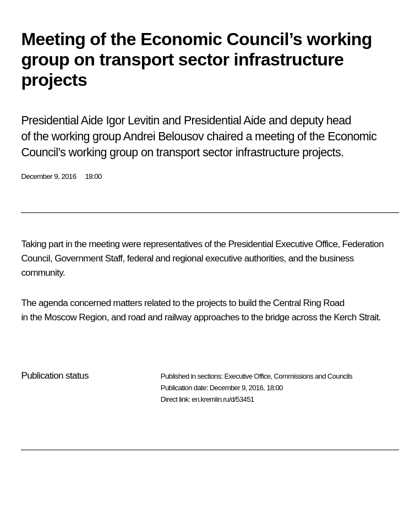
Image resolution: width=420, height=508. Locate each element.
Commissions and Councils (313, 376)
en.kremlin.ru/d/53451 (223, 399)
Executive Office (247, 376)
